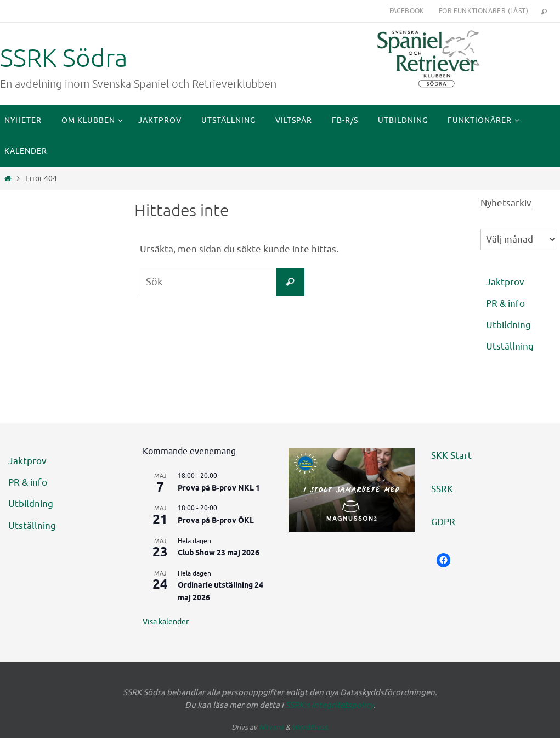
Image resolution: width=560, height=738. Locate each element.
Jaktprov (505, 282)
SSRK (442, 489)
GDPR (443, 522)
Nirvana (271, 727)
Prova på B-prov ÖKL (216, 521)
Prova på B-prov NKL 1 (219, 489)
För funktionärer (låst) (483, 11)
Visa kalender (166, 622)
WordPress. (310, 727)
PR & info (505, 304)
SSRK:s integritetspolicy (329, 705)
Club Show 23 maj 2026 (219, 553)
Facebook (407, 11)
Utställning (510, 347)
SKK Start (451, 456)
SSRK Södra (64, 59)
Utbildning (508, 325)
